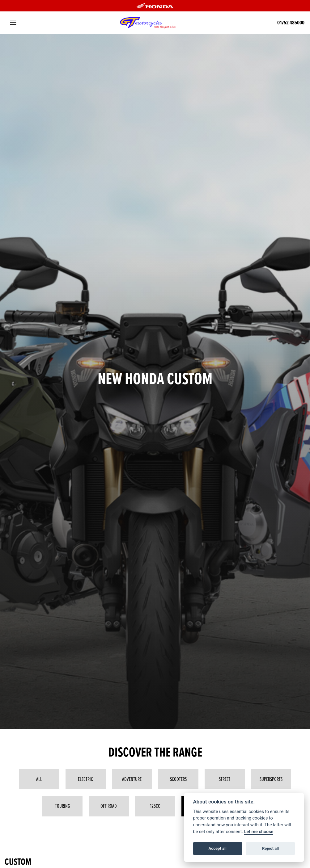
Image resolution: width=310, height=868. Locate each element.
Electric (85, 779)
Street (225, 779)
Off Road (109, 806)
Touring (62, 806)
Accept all (218, 848)
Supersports (271, 779)
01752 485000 (291, 23)
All (39, 779)
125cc (155, 806)
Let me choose (259, 832)
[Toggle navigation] (13, 23)
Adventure (132, 779)
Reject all (270, 848)
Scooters (178, 779)
